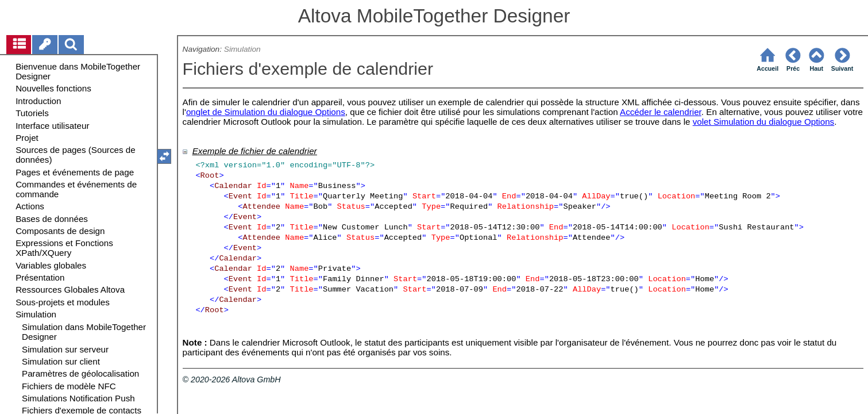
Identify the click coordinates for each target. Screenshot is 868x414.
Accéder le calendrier (661, 112)
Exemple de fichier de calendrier (255, 151)
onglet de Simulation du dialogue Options (266, 112)
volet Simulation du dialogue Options (764, 122)
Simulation (242, 49)
